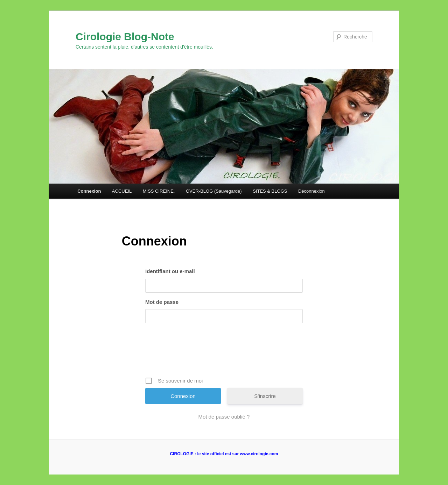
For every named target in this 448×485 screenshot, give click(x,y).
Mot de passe (162, 302)
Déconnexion (311, 191)
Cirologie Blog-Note (125, 37)
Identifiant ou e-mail (170, 271)
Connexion (89, 191)
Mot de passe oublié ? (224, 417)
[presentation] (225, 352)
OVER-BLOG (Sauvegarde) (214, 191)
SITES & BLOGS (270, 191)
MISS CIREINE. (159, 191)
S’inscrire (265, 396)
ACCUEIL (122, 191)
